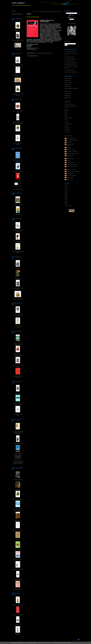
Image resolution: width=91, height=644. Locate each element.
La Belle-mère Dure (71, 162)
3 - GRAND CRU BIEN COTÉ (18, 444)
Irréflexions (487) (68, 80)
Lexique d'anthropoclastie (18, 579)
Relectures (67, 126)
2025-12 (66, 196)
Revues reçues (67, 128)
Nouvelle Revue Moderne (72, 175)
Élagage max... (18, 625)
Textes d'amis (67, 130)
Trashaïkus (18, 540)
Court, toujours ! (19, 3)
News (66, 116)
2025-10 (66, 200)
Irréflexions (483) (71, 70)
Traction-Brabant (70, 179)
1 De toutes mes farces (18, 215)
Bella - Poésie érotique (71, 138)
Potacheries (67, 122)
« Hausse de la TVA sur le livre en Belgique (40, 12)
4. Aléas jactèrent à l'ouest (18, 65)
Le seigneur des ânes (18, 520)
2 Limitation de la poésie (18, 205)
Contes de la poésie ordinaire (18, 605)
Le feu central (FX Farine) (72, 164)
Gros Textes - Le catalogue (72, 151)
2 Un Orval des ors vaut (18, 241)
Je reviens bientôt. (71, 57)
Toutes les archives (68, 206)
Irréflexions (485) (68, 94)
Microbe (66, 112)
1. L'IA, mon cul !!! (18, 49)
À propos (72, 38)
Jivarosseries (18, 634)
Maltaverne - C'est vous (71, 170)
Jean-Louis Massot (71, 158)
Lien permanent (43, 53)
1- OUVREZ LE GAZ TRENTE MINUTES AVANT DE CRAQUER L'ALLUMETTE (18, 462)
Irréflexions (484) (71, 61)
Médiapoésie (67, 110)
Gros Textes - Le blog (71, 149)
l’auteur (37, 48)
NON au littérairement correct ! (18, 499)
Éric (65, 52)
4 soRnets (18, 268)
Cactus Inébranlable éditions (72, 140)
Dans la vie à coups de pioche (18, 615)
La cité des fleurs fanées (18, 560)
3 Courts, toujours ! (18, 393)
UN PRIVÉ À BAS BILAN (18, 479)
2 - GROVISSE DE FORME (18, 453)
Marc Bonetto (67, 54)
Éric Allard (69, 147)
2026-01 (66, 194)
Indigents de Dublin (18, 550)
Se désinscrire (72, 17)
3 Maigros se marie (18, 278)
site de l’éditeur (32, 49)
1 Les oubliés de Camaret (18, 189)
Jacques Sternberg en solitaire (73, 153)
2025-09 (66, 202)
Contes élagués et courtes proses (71, 106)
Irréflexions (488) (68, 79)
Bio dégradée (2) (68, 86)
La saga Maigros (18, 489)
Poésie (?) (67, 120)
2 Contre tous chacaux (18, 133)
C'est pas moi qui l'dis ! (72, 52)
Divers (66, 108)
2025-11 (66, 198)
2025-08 (66, 204)
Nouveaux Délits (70, 174)
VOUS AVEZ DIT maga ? (72, 65)
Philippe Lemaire (70, 177)
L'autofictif (69, 160)
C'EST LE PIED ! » (58, 12)
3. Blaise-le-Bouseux (18, 30)
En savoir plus (68, 643)
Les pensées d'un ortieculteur (18, 569)
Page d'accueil (52, 12)
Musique (66, 114)
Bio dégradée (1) (68, 96)
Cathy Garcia (69, 142)
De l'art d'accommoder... (18, 589)
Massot (66, 59)
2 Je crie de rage (18, 181)
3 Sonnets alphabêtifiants (18, 171)
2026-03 (66, 190)
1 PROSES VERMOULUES (18, 299)
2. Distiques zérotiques (18, 84)
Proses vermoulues (68, 124)
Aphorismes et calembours (70, 104)
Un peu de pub (67, 132)
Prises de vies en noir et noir (18, 530)
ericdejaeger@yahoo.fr (72, 23)
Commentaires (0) (49, 53)
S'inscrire (72, 15)
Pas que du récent (68, 118)
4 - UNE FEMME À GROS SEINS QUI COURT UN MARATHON (18, 432)
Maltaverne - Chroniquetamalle (73, 172)
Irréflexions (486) (68, 84)
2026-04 (66, 188)
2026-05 (66, 186)
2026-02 (66, 192)
